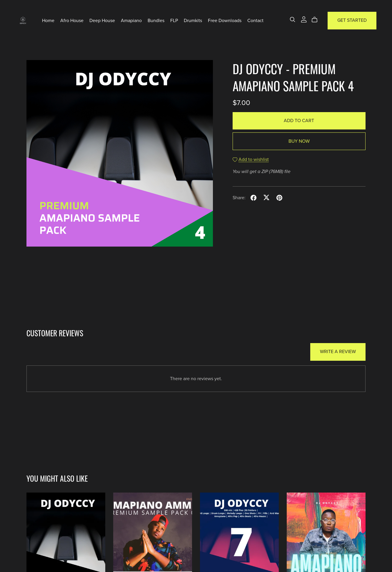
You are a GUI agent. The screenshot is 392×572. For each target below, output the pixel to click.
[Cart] (317, 20)
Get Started (352, 20)
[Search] (293, 20)
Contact (255, 20)
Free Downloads (225, 20)
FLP (174, 20)
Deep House (102, 20)
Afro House (72, 20)
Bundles (156, 20)
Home (48, 20)
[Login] (304, 19)
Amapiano (131, 20)
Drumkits (193, 20)
